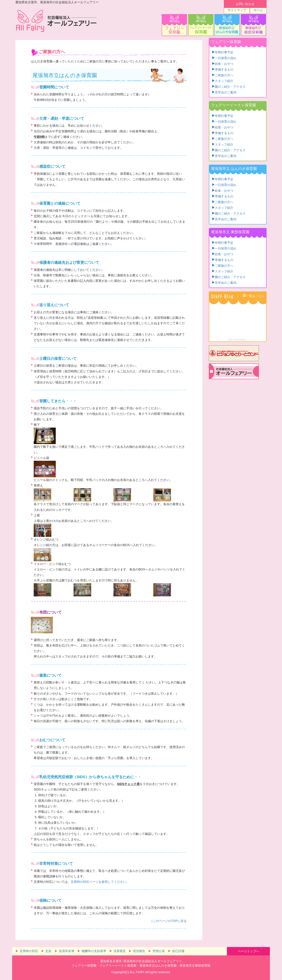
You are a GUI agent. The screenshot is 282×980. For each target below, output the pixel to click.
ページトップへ (249, 951)
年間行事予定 (224, 52)
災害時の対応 (29, 951)
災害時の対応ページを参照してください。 (100, 882)
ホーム (258, 10)
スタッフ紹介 (224, 80)
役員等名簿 (67, 951)
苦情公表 (159, 951)
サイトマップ (237, 10)
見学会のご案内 (226, 92)
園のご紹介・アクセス (230, 86)
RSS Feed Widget (237, 340)
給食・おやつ (224, 63)
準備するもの (224, 69)
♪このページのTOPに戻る (169, 921)
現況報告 (139, 951)
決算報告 (120, 951)
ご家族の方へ (224, 75)
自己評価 (178, 951)
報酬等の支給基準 (94, 951)
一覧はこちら (255, 295)
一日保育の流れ (226, 58)
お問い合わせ (245, 4)
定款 (48, 951)
